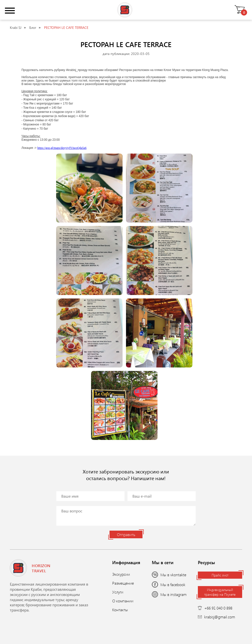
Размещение (123, 583)
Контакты (120, 610)
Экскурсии (121, 574)
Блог (33, 27)
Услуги (118, 592)
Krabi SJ (16, 27)
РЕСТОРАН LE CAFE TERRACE (66, 27)
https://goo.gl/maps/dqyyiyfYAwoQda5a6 (62, 148)
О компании (123, 601)
